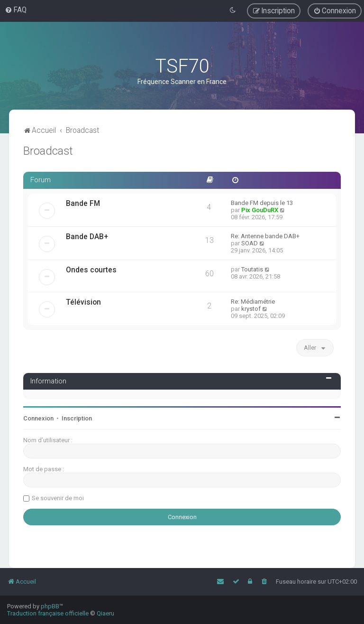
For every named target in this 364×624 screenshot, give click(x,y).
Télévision (83, 302)
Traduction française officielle (48, 613)
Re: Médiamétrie (253, 302)
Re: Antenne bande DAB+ (265, 236)
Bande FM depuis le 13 (262, 203)
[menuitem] (16, 10)
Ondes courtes (91, 270)
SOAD (250, 243)
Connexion (38, 418)
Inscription (77, 418)
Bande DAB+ (87, 237)
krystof (251, 309)
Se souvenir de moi (58, 498)
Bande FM (83, 204)
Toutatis (252, 269)
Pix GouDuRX (260, 210)
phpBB (50, 606)
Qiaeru (105, 613)
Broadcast (48, 151)
